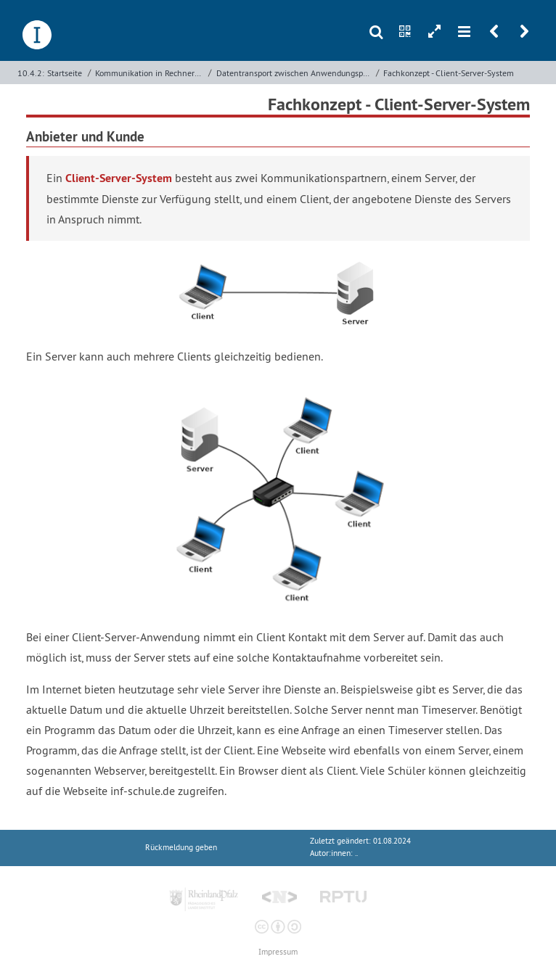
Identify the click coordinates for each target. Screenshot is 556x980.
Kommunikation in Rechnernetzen (150, 73)
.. (356, 853)
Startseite (65, 73)
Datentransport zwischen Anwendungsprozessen (295, 73)
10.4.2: (31, 73)
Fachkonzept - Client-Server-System (449, 73)
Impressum (278, 952)
